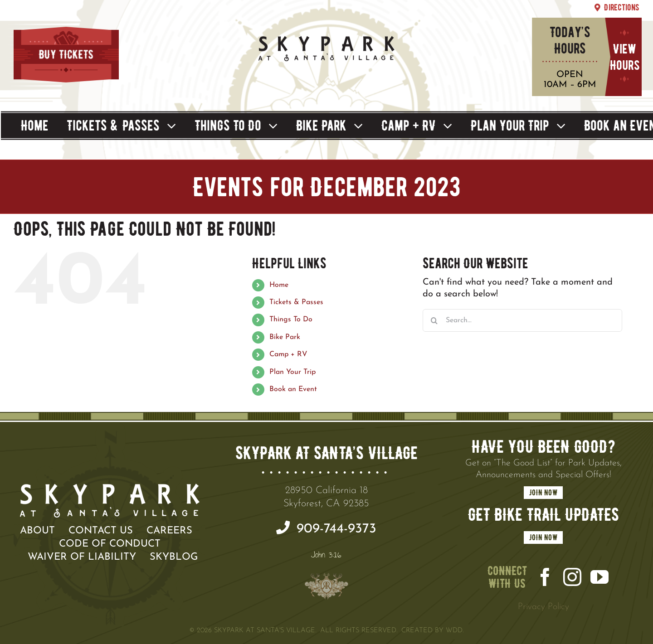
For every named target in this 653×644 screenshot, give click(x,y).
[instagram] (572, 577)
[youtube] (599, 577)
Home (279, 285)
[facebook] (545, 577)
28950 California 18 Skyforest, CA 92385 (326, 497)
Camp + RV (288, 354)
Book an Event (293, 389)
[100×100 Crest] (326, 583)
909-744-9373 (326, 528)
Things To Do (291, 320)
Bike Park (285, 337)
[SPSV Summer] (326, 37)
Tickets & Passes (296, 302)
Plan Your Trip (292, 372)
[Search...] (522, 320)
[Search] (434, 320)
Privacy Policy (543, 607)
